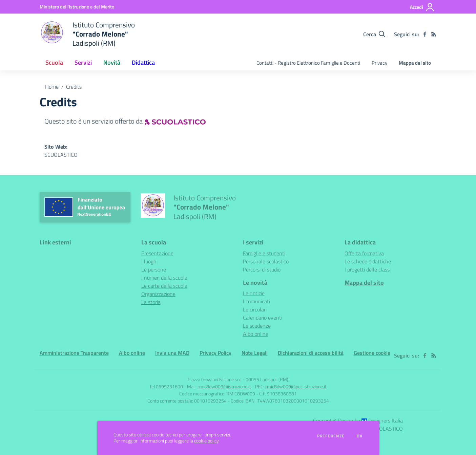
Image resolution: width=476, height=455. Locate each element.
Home (52, 87)
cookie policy (206, 441)
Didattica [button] (143, 62)
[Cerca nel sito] (374, 34)
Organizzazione (158, 294)
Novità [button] (112, 62)
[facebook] (425, 34)
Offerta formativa (364, 253)
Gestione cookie (372, 353)
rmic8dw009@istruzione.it (224, 386)
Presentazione (157, 253)
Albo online (256, 334)
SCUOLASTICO (61, 155)
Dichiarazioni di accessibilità (311, 353)
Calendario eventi (263, 318)
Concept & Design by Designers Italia (358, 420)
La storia (151, 302)
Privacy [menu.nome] (379, 63)
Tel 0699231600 (166, 386)
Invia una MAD (172, 353)
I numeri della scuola (164, 278)
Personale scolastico (266, 261)
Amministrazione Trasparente (74, 353)
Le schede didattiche (368, 261)
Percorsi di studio (262, 269)
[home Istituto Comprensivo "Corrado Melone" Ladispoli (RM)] (87, 34)
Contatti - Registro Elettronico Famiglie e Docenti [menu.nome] (308, 63)
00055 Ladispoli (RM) (267, 379)
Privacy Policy (215, 353)
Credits (74, 87)
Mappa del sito (415, 63)
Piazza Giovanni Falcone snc (215, 379)
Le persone (154, 269)
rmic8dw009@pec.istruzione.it (296, 386)
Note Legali (255, 353)
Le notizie (254, 293)
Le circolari (255, 309)
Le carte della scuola (164, 286)
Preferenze (331, 436)
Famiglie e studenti (264, 253)
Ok (360, 436)
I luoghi (149, 261)
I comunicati (256, 301)
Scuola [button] (54, 62)
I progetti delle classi (368, 269)
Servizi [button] (83, 62)
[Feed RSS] (434, 34)
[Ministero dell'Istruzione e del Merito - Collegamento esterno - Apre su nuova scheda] (77, 7)
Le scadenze (257, 326)
